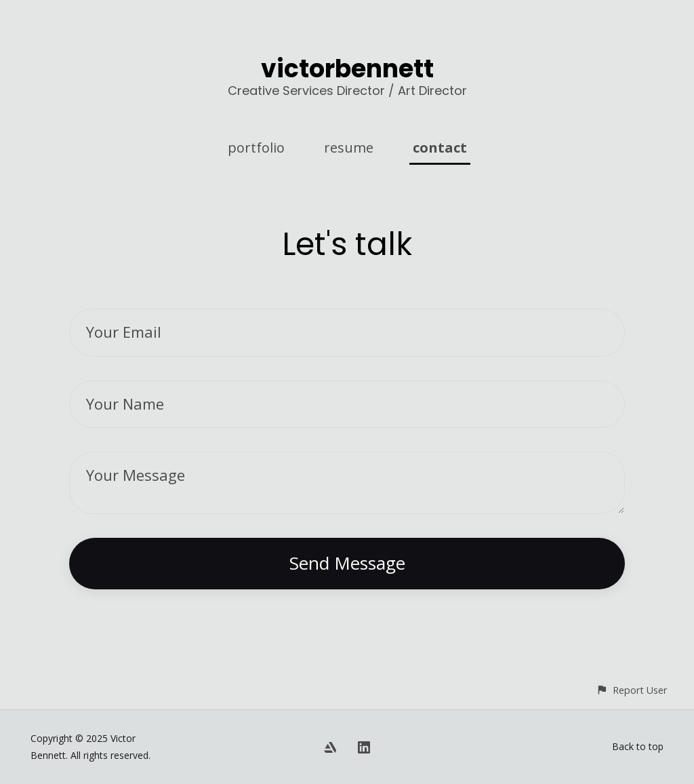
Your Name (125, 404)
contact (440, 148)
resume (349, 148)
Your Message (136, 475)
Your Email (124, 332)
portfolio (256, 148)
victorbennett (347, 69)
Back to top (638, 746)
